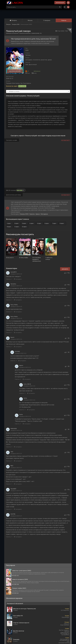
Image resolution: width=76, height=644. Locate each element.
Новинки (64, 20)
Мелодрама (44, 214)
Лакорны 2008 (16, 24)
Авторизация (59, 3)
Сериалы (32, 214)
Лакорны (13, 20)
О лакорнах (47, 20)
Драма (38, 214)
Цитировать (18, 279)
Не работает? (66, 140)
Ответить (9, 279)
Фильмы (30, 20)
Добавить (65, 269)
